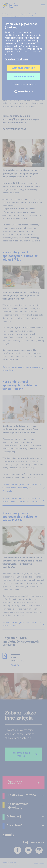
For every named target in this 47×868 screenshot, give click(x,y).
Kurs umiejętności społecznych (26, 14)
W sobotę (5, 14)
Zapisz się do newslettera (23, 783)
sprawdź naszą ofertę (25, 754)
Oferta (12, 14)
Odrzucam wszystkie (24, 77)
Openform (42, 863)
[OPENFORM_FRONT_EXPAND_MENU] (43, 795)
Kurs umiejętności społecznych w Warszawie (17, 16)
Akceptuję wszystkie (23, 68)
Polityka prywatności (16, 59)
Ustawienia (23, 92)
